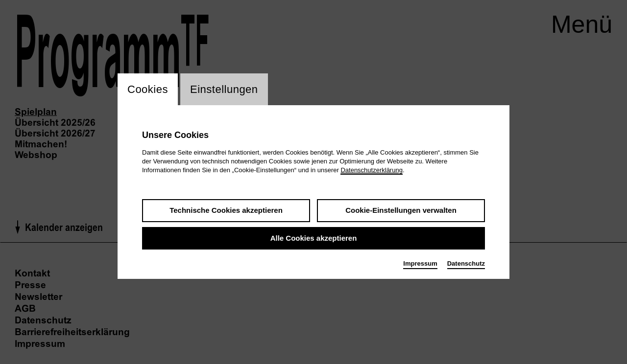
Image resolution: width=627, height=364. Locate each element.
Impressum (420, 263)
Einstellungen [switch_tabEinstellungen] (224, 89)
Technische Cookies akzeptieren (226, 210)
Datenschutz (466, 263)
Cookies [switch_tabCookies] (148, 89)
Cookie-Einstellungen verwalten (401, 210)
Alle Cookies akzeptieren (314, 238)
